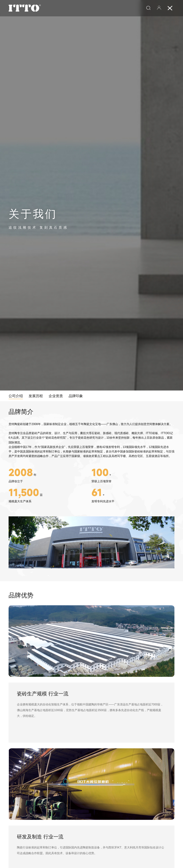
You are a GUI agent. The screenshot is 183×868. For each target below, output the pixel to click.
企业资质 (56, 396)
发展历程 (36, 396)
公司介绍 (16, 396)
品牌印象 (76, 396)
